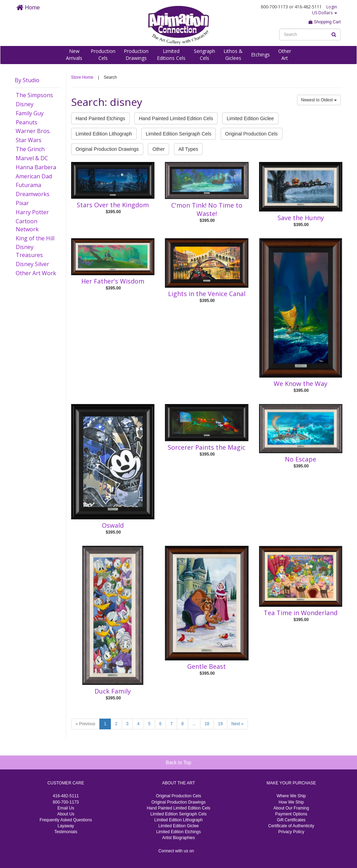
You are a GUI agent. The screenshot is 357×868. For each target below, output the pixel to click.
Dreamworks (33, 194)
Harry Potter (32, 212)
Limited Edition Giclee (250, 118)
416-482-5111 (66, 796)
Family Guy (30, 113)
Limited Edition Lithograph (104, 134)
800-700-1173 (66, 802)
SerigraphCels (204, 55)
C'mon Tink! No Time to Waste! (207, 209)
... (194, 724)
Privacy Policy (291, 832)
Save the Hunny (301, 218)
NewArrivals (74, 55)
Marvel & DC (32, 158)
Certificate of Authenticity (291, 826)
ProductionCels (103, 55)
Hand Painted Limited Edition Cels (176, 118)
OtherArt (285, 55)
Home (28, 7)
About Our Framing (291, 808)
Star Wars (29, 140)
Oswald (113, 525)
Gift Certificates (291, 820)
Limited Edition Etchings (178, 832)
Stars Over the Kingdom (113, 205)
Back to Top (179, 762)
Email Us (66, 808)
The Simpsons (34, 95)
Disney (25, 104)
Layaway (66, 826)
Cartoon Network (27, 225)
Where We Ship (291, 796)
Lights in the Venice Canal (207, 294)
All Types (188, 149)
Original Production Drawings (107, 149)
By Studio (27, 80)
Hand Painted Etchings (100, 118)
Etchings (260, 55)
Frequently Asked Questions (66, 820)
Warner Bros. (33, 131)
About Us (66, 814)
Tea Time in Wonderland (301, 613)
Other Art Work (36, 273)
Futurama (28, 185)
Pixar (22, 203)
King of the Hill (35, 238)
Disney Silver (32, 264)
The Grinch (30, 149)
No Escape (301, 459)
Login (332, 7)
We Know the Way (301, 383)
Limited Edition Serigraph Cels (178, 134)
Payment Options (291, 814)
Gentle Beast (207, 666)
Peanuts (26, 122)
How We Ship (291, 802)
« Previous (86, 724)
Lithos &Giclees (233, 55)
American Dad (34, 176)
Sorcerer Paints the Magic (207, 447)
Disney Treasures (29, 251)
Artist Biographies (178, 838)
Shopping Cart (325, 22)
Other (158, 149)
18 (207, 724)
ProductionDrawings (136, 55)
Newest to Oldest (319, 100)
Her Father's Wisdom (113, 281)
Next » (238, 724)
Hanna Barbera (36, 167)
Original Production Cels (252, 134)
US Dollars (325, 13)
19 (220, 724)
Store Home (82, 77)
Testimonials (66, 832)
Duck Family (113, 691)
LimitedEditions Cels (171, 55)
